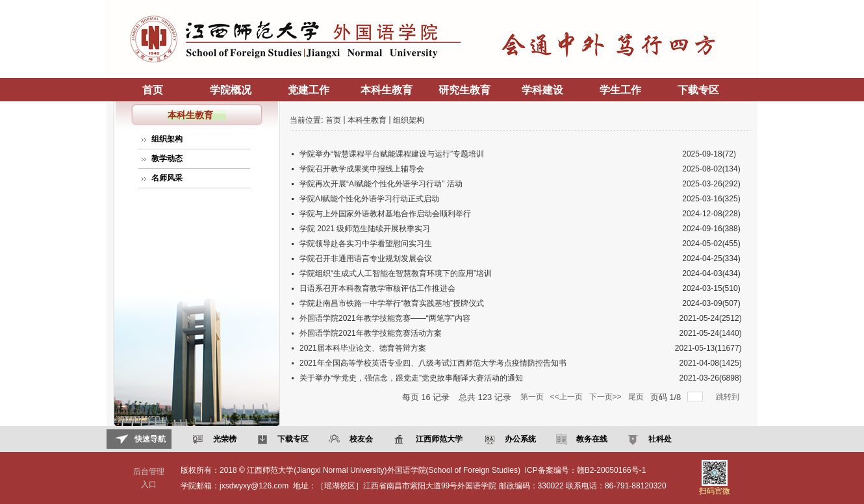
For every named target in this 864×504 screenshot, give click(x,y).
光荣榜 (223, 439)
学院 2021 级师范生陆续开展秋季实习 (365, 229)
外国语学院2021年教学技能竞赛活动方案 (371, 333)
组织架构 (167, 139)
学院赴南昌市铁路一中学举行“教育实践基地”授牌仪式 (392, 303)
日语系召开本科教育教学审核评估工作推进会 (377, 288)
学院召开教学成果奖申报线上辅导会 (362, 169)
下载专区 (698, 90)
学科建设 (542, 90)
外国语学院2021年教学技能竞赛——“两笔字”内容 (385, 318)
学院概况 (231, 90)
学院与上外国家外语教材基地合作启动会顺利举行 (385, 214)
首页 (153, 90)
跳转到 (729, 397)
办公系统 (519, 439)
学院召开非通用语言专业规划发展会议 (366, 258)
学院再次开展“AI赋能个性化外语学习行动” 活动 (381, 184)
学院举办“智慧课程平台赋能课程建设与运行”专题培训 (392, 154)
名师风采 (167, 178)
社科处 (658, 439)
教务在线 (590, 439)
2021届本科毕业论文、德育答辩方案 (363, 348)
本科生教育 (387, 90)
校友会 (360, 439)
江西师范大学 (438, 439)
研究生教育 (464, 90)
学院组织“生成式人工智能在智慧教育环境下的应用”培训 (396, 273)
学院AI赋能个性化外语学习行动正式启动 (369, 199)
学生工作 (620, 90)
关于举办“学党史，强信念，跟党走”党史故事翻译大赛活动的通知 (411, 378)
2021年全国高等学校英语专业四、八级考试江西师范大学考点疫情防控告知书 (433, 363)
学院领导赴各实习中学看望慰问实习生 (366, 244)
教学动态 (167, 158)
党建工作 (309, 90)
